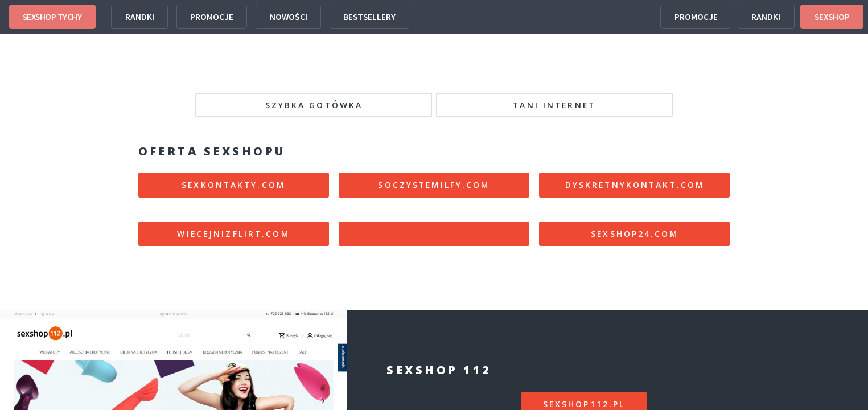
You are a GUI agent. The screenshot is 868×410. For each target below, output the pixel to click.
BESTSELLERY (369, 17)
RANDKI (140, 17)
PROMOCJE (212, 17)
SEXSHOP (832, 17)
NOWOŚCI (289, 17)
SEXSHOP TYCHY (52, 17)
